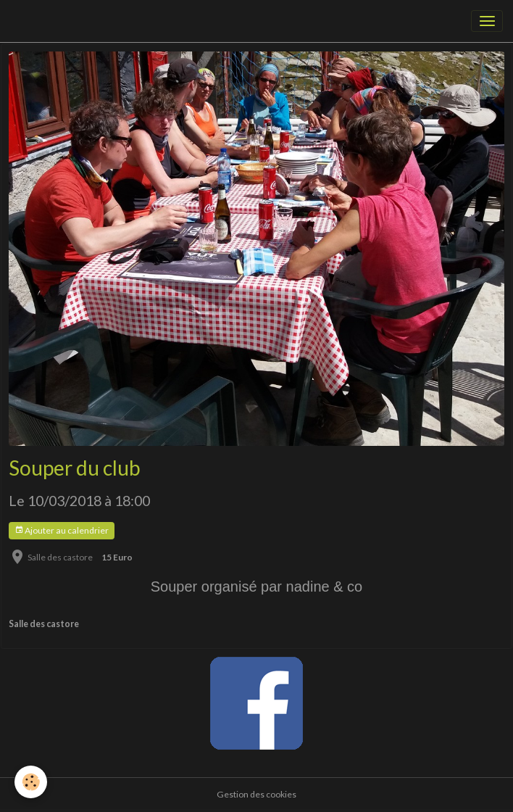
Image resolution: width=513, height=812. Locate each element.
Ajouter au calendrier (62, 530)
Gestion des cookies (256, 794)
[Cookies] (31, 782)
